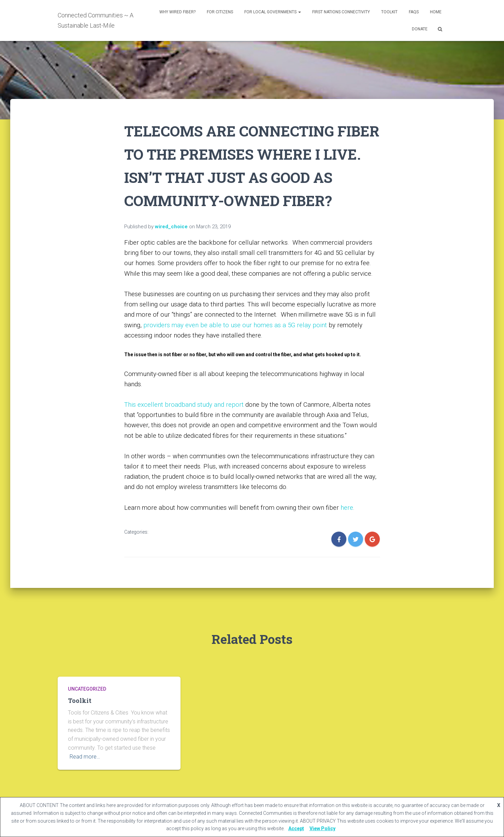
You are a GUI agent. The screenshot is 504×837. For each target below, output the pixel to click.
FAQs (414, 12)
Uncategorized (87, 689)
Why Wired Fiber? (177, 12)
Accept (296, 828)
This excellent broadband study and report (184, 405)
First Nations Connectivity (341, 12)
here (347, 508)
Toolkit (389, 12)
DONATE (420, 29)
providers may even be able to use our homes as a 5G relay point (235, 325)
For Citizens (220, 12)
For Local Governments (273, 12)
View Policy (322, 828)
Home (436, 12)
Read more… (85, 757)
